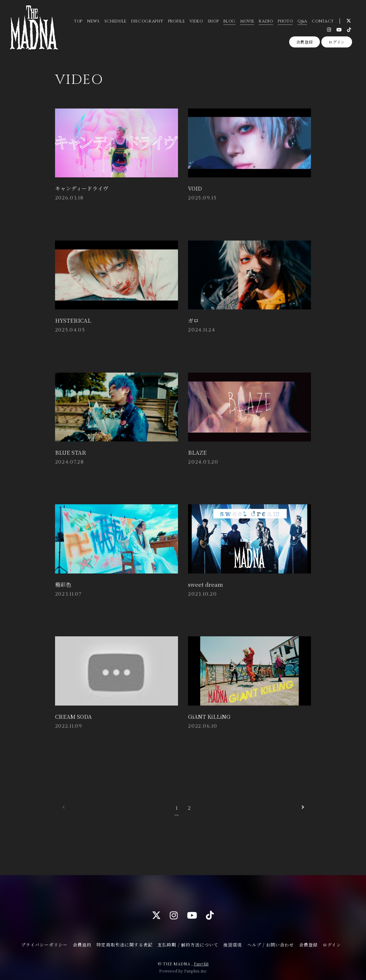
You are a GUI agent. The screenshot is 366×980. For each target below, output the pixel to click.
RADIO (266, 21)
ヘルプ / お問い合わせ (271, 942)
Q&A (302, 21)
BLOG (229, 21)
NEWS (93, 21)
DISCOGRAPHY (147, 21)
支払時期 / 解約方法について (188, 942)
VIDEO (196, 21)
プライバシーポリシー (44, 942)
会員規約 (82, 942)
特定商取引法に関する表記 (124, 942)
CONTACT (323, 21)
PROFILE (176, 21)
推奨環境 (233, 942)
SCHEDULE (115, 21)
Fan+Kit (201, 961)
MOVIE (247, 21)
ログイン (337, 42)
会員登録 (305, 42)
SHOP (213, 21)
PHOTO (285, 21)
